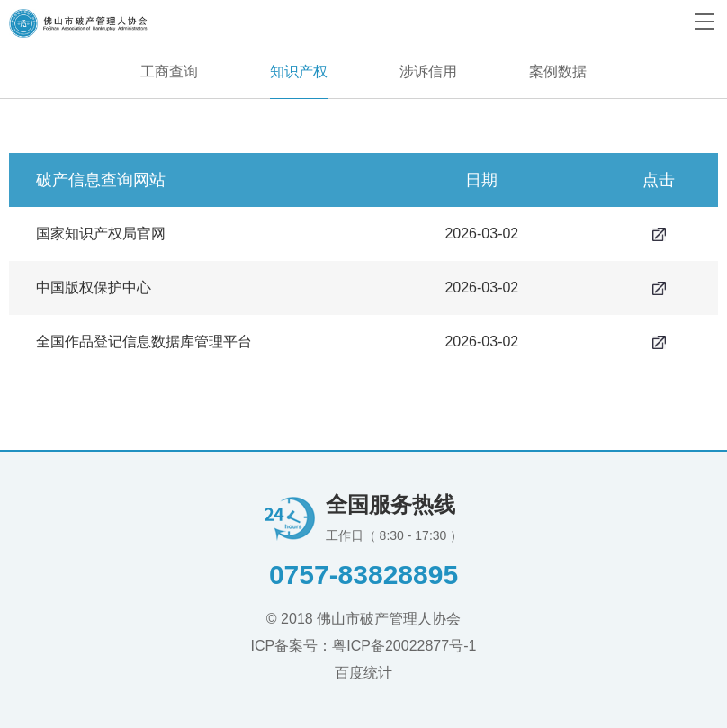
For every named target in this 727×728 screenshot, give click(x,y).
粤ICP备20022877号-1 (404, 646)
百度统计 (363, 673)
